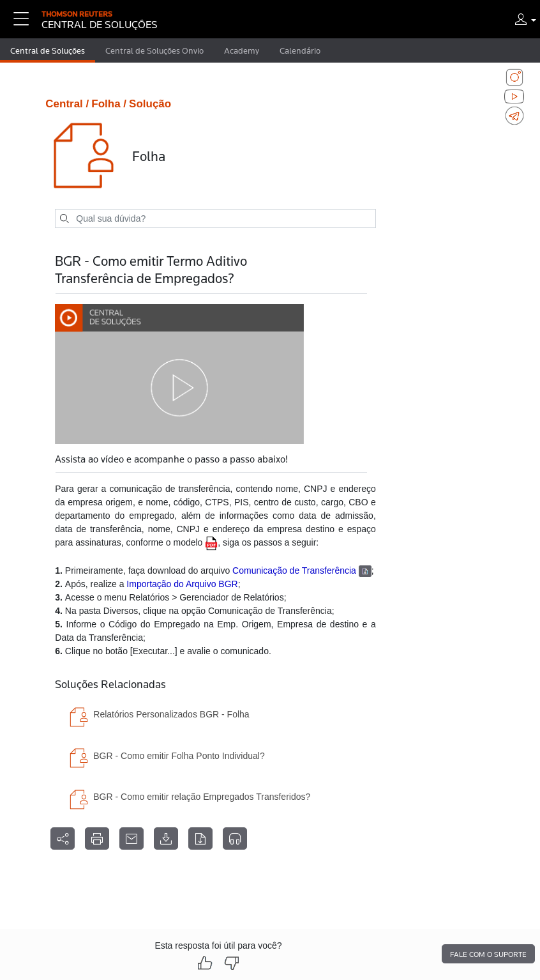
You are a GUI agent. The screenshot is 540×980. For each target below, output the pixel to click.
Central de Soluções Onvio (154, 50)
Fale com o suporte (488, 954)
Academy (242, 50)
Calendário (300, 50)
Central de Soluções (48, 50)
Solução (150, 104)
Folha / (109, 104)
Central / (67, 104)
